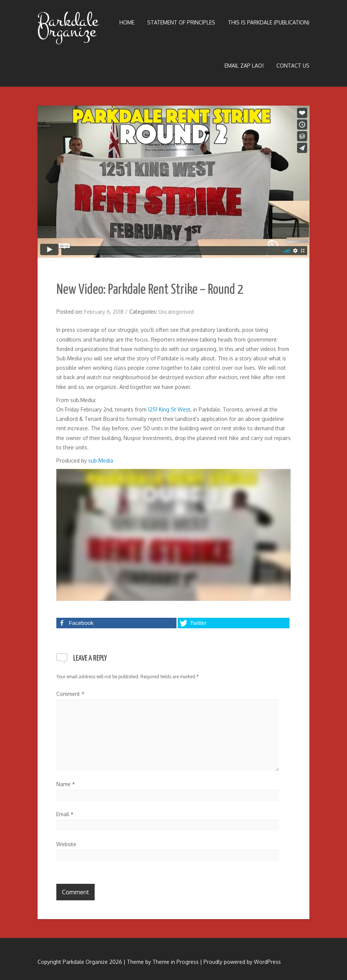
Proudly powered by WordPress (242, 962)
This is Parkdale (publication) (269, 22)
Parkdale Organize (68, 26)
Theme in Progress (176, 962)
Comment (70, 694)
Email (65, 814)
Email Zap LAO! (244, 66)
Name (66, 784)
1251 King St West (169, 409)
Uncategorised (176, 312)
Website (66, 844)
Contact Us (293, 66)
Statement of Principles (181, 22)
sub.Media (101, 461)
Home (127, 22)
